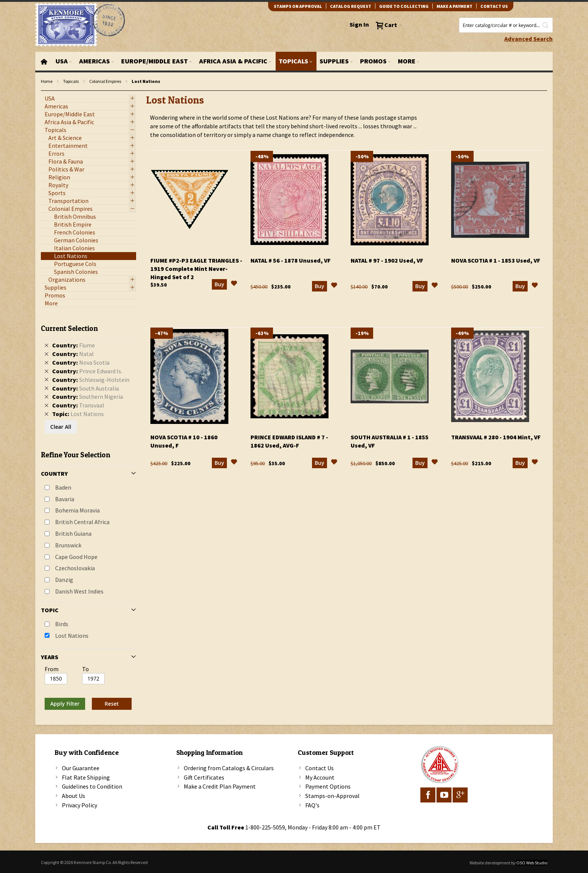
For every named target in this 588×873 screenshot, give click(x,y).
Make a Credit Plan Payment (220, 786)
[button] (234, 290)
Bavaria (65, 499)
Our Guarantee (81, 768)
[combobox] (506, 25)
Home (47, 81)
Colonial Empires (105, 81)
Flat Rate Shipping (86, 777)
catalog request (351, 6)
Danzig (64, 580)
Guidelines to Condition (92, 786)
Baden (63, 487)
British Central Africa (82, 522)
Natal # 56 (291, 266)
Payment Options (328, 786)
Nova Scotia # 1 (496, 266)
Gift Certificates (204, 777)
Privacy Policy (79, 805)
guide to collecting (404, 6)
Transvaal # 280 (496, 442)
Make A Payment (454, 6)
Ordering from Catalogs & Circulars (229, 768)
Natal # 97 (387, 266)
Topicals (71, 81)
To (85, 669)
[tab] (88, 514)
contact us (494, 6)
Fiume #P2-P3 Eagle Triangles (196, 274)
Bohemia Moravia (77, 510)
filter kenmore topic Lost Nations (45, 91)
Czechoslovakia (75, 568)
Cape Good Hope (76, 557)
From (52, 669)
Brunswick (68, 545)
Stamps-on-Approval (332, 796)
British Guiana (73, 533)
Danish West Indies (79, 591)
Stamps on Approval (298, 6)
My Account (320, 777)
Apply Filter (65, 704)
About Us (73, 796)
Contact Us (319, 768)
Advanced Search (529, 39)
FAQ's (312, 805)
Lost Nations (72, 636)
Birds (62, 624)
